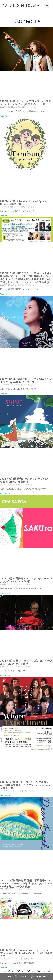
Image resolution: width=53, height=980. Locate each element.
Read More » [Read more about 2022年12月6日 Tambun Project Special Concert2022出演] (5, 216)
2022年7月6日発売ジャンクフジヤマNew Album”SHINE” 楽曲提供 (24, 480)
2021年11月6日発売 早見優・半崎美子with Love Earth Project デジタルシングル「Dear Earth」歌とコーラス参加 (26, 884)
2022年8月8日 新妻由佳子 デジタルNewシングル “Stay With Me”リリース (26, 381)
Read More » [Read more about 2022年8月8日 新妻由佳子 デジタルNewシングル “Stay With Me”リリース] (5, 394)
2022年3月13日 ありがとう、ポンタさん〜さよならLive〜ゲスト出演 (26, 662)
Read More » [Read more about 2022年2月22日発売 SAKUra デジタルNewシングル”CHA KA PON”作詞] (5, 593)
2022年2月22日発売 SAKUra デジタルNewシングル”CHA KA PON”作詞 (26, 580)
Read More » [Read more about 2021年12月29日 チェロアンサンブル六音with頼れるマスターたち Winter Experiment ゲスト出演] (5, 795)
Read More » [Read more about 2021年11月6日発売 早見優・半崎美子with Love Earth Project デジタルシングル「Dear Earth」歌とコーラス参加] (5, 898)
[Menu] (47, 5)
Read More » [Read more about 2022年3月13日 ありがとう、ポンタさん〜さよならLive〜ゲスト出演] (5, 676)
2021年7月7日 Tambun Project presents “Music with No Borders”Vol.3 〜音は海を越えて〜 (26, 953)
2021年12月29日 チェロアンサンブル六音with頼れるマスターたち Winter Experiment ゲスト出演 (26, 785)
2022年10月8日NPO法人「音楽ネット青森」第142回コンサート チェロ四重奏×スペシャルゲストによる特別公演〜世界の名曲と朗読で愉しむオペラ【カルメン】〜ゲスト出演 (26, 278)
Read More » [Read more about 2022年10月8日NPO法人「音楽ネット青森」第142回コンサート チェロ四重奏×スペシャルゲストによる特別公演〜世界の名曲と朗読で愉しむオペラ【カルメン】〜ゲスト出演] (5, 294)
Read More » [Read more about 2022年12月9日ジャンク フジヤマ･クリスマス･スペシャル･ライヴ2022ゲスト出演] (5, 116)
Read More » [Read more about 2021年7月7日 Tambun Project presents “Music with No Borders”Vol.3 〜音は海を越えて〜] (5, 968)
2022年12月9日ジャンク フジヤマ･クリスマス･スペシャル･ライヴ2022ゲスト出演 (26, 103)
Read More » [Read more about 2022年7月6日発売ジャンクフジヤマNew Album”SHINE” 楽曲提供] (5, 494)
